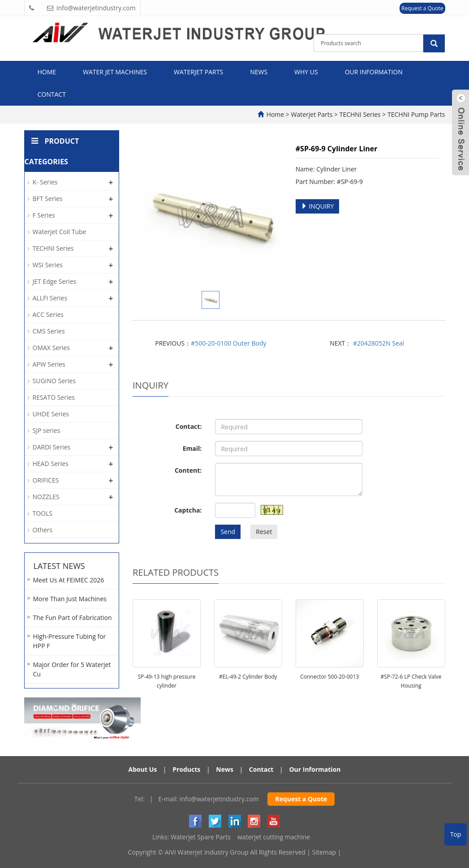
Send (228, 532)
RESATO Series (54, 397)
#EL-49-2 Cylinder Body (248, 677)
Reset (264, 532)
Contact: (189, 426)
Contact (52, 94)
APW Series (49, 364)
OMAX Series (51, 348)
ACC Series (48, 314)
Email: (192, 448)
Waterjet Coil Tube (60, 232)
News (259, 72)
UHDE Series (51, 414)
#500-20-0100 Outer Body (228, 343)
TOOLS (43, 513)
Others (43, 530)
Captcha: (188, 510)
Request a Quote (422, 8)
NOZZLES (46, 497)
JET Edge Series (55, 281)
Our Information (374, 72)
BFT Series (48, 199)
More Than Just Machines (70, 599)
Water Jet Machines (115, 72)
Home (47, 72)
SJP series (47, 430)
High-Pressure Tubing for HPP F (70, 641)
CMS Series (49, 331)
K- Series (45, 182)
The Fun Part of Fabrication (73, 618)
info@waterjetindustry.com (219, 799)
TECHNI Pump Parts (415, 114)
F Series (44, 215)
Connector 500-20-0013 (329, 677)
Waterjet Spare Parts (201, 837)
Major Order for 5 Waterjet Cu (72, 669)
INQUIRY (318, 206)
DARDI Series (52, 447)
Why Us (306, 72)
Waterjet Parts (198, 72)
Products (186, 769)
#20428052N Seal (378, 343)
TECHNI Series (360, 114)
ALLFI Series (50, 298)
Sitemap (324, 852)
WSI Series (48, 265)
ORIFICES (46, 480)
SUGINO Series (54, 381)
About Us (143, 769)
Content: (188, 470)
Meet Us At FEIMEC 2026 (69, 580)
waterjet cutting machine (274, 837)
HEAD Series (51, 464)
